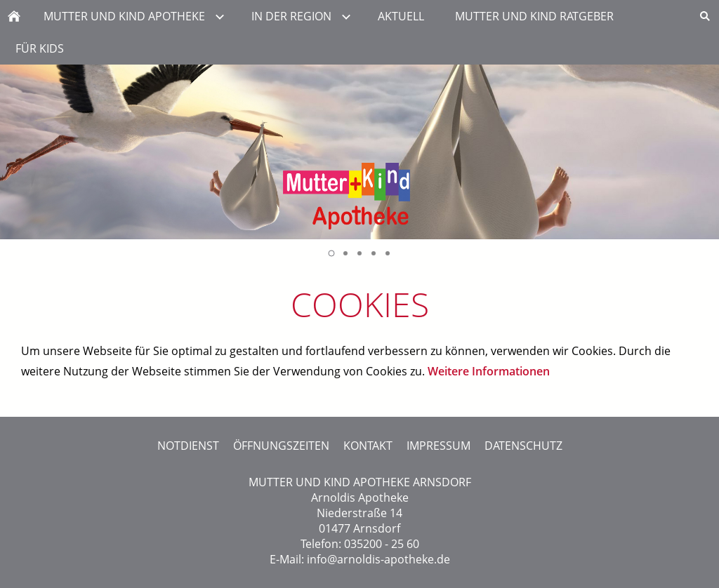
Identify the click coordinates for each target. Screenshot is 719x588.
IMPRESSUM (438, 446)
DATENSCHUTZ (523, 446)
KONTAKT (368, 446)
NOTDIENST (188, 446)
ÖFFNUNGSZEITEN (281, 446)
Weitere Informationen (489, 371)
